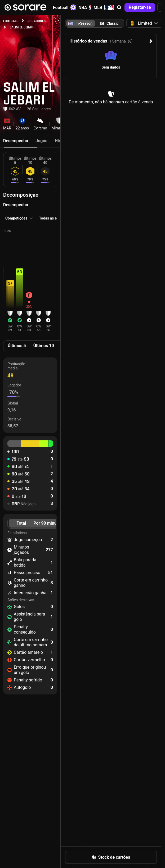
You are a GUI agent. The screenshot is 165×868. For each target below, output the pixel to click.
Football (65, 7)
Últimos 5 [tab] (17, 346)
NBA (85, 7)
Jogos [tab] (41, 141)
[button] (119, 7)
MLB (104, 7)
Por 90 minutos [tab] (48, 523)
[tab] (109, 23)
